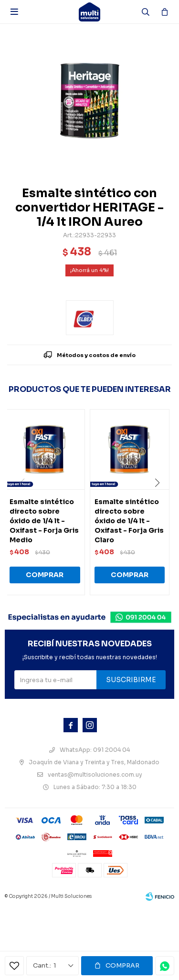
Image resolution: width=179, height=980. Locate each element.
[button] (161, 502)
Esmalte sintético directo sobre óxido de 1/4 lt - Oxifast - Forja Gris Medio (44, 521)
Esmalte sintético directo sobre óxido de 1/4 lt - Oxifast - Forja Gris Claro (129, 521)
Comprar (122, 965)
